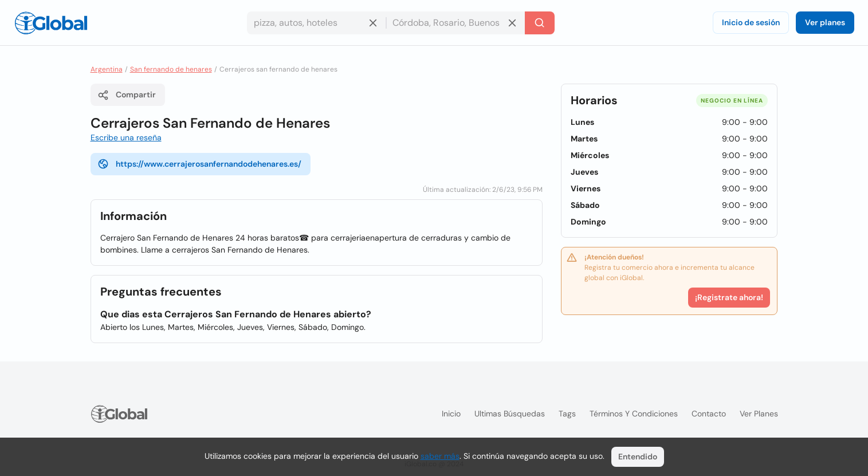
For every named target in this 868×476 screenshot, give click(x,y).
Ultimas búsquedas (510, 414)
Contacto (709, 414)
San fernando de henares (171, 69)
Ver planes (825, 22)
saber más (440, 456)
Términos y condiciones (634, 414)
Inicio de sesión (751, 22)
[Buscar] (540, 23)
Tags (567, 414)
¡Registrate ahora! (729, 297)
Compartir (127, 95)
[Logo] (51, 23)
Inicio (451, 414)
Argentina (107, 69)
